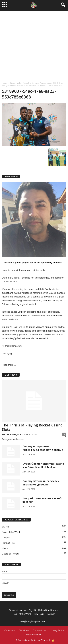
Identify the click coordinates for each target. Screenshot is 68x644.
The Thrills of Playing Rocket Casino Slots (32, 427)
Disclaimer (24, 630)
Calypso (6, 537)
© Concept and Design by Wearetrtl (33, 640)
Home (4, 83)
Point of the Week (11, 532)
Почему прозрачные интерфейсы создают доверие (43, 448)
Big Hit (5, 527)
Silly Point (39, 614)
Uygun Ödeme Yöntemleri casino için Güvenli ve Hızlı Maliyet (43, 465)
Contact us (9, 630)
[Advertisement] (34, 45)
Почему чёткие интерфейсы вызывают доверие (41, 483)
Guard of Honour (11, 554)
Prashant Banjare (11, 434)
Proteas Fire (8, 543)
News (5, 548)
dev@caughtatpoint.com (33, 621)
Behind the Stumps (48, 610)
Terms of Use (40, 630)
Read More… (9, 365)
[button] (62, 5)
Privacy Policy (57, 630)
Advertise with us (34, 635)
